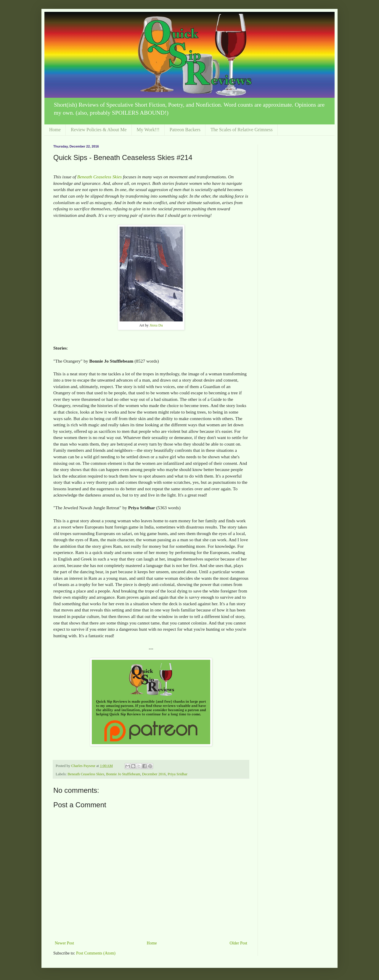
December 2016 (154, 774)
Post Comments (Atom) (96, 953)
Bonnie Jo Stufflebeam (123, 774)
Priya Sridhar (178, 774)
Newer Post (64, 943)
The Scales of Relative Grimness (242, 130)
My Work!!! (148, 130)
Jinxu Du (156, 325)
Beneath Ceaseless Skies (99, 177)
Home (55, 130)
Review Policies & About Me (99, 130)
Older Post (239, 943)
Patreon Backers (185, 130)
